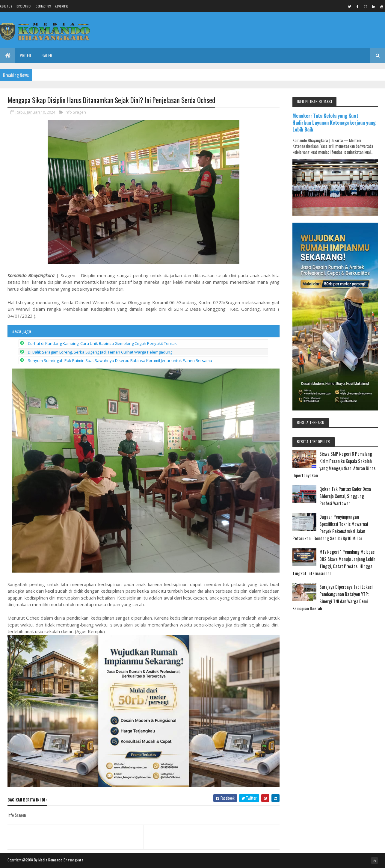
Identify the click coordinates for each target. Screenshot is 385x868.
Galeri (47, 55)
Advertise (62, 6)
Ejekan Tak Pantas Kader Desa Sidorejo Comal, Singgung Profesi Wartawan (345, 496)
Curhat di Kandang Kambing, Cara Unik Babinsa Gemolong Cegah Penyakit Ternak (102, 343)
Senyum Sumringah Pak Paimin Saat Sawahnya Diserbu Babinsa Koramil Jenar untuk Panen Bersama (120, 360)
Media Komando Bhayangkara (61, 860)
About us (6, 6)
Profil (26, 55)
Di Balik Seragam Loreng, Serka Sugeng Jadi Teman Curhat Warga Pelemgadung (100, 352)
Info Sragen (75, 112)
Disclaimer (24, 6)
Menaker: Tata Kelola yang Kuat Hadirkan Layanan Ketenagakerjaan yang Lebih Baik (334, 122)
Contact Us (43, 6)
